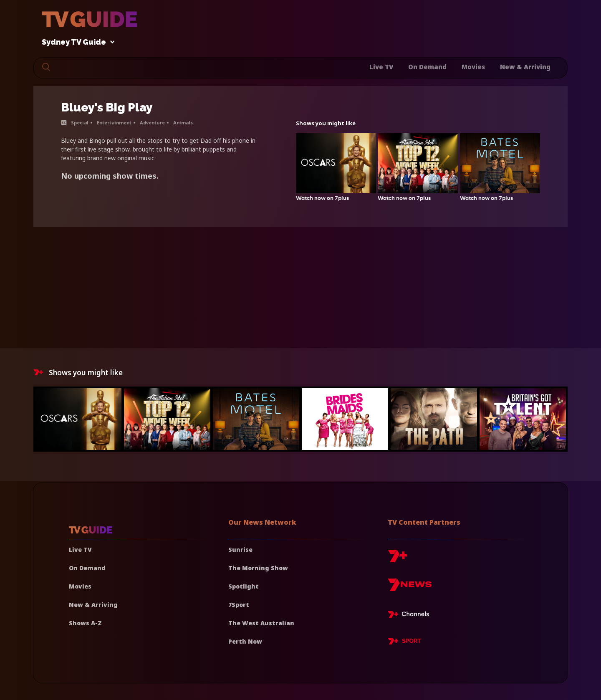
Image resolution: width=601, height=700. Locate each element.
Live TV (381, 67)
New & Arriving (525, 67)
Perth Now (245, 641)
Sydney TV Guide (76, 42)
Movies (473, 67)
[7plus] (397, 559)
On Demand (427, 67)
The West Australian (261, 623)
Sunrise (240, 550)
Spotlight (244, 586)
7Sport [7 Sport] (239, 605)
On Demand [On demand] (87, 568)
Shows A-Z (85, 623)
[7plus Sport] (404, 642)
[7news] (410, 588)
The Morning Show (258, 568)
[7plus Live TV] (411, 616)
